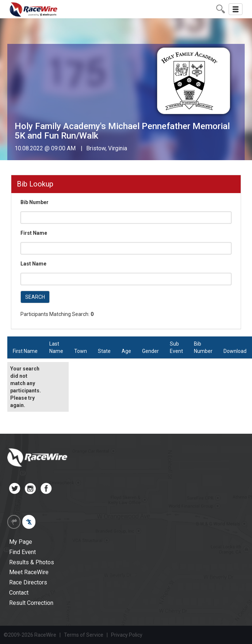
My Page (21, 542)
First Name (34, 233)
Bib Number (35, 202)
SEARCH (35, 297)
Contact (19, 593)
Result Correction (31, 603)
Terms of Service (84, 635)
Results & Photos (32, 562)
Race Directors (28, 582)
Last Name (33, 264)
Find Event (22, 552)
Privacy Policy (127, 635)
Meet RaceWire (29, 572)
